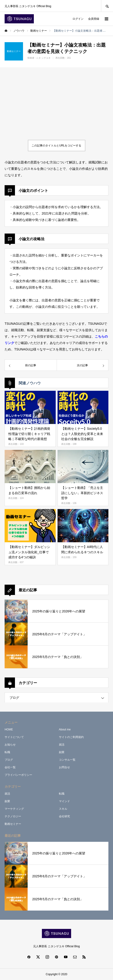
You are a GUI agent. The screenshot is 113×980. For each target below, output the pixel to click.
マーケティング (14, 809)
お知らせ (10, 745)
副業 (62, 752)
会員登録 (94, 19)
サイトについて (14, 737)
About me (65, 729)
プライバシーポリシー (18, 775)
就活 (62, 745)
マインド (64, 801)
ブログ (14, 698)
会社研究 (64, 816)
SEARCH (107, 6)
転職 (7, 752)
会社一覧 (10, 767)
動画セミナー (13, 824)
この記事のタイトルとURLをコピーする (56, 146)
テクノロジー (13, 816)
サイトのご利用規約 (71, 737)
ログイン (78, 19)
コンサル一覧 (67, 760)
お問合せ (64, 767)
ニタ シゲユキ (43, 58)
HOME (9, 729)
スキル (63, 809)
